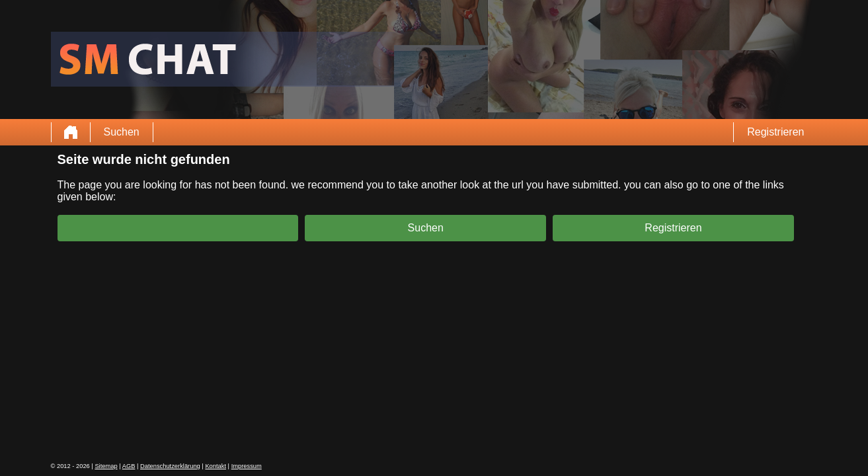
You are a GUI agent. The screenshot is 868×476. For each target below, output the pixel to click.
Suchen (122, 132)
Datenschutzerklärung (170, 466)
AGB (129, 466)
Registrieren (775, 132)
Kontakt (216, 466)
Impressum (247, 466)
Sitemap (106, 466)
